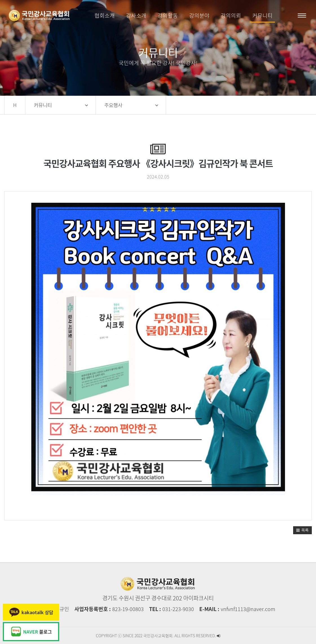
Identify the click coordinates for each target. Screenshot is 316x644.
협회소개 (105, 15)
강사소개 (136, 15)
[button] (302, 530)
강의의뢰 (231, 15)
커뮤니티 (262, 15)
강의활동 (168, 15)
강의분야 (199, 15)
